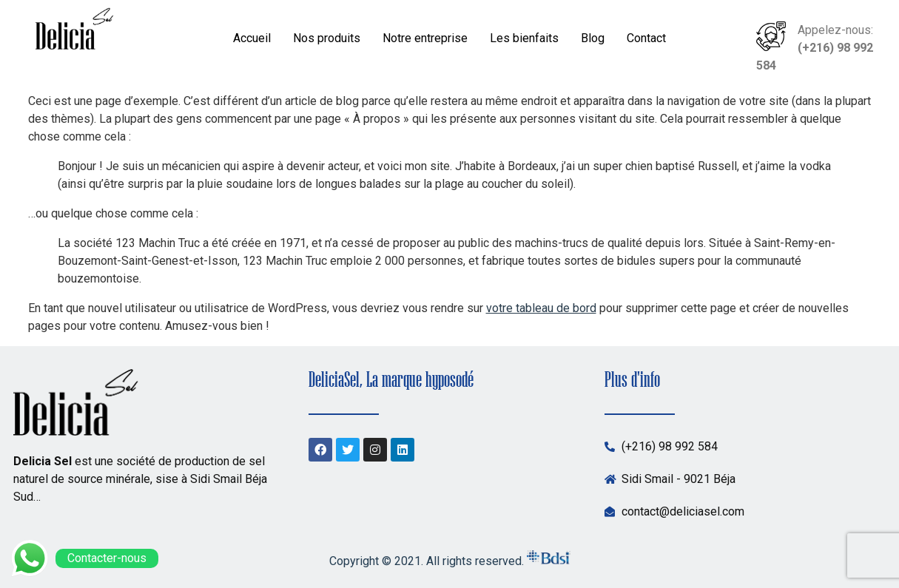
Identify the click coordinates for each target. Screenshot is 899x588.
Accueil (252, 38)
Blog (593, 38)
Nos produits (327, 38)
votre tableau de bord (541, 308)
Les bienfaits (524, 38)
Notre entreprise (425, 38)
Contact (646, 38)
